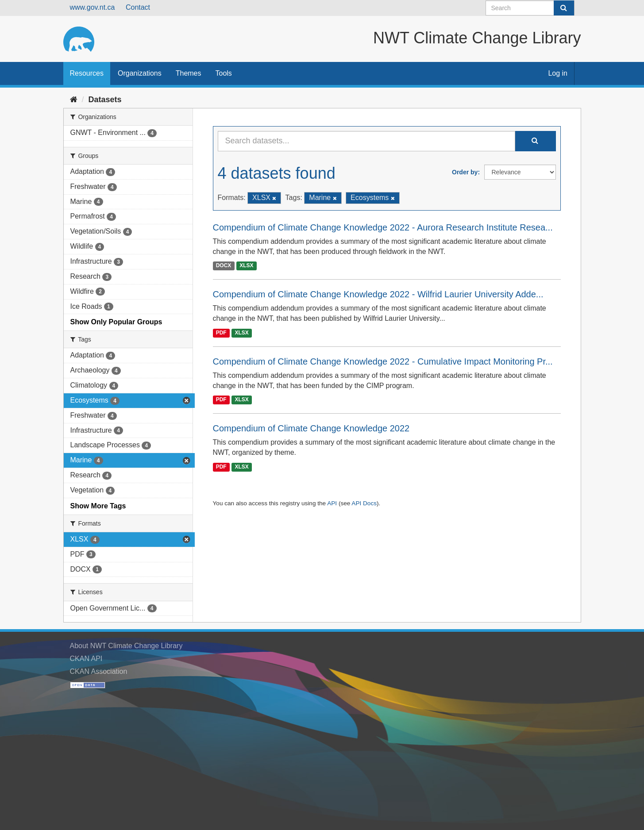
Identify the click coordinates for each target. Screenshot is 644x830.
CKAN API (86, 659)
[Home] (74, 100)
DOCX (224, 265)
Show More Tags (98, 506)
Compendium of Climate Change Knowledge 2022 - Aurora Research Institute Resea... (383, 227)
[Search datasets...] (366, 141)
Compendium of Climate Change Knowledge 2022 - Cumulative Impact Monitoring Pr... (383, 361)
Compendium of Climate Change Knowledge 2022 (311, 428)
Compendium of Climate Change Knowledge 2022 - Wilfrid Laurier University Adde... (378, 294)
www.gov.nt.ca (93, 7)
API (332, 503)
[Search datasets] (530, 8)
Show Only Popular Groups (116, 322)
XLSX (246, 265)
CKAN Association (99, 671)
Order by (465, 172)
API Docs (364, 503)
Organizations (140, 73)
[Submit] (564, 8)
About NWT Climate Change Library (126, 646)
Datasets (105, 100)
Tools (224, 73)
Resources (87, 73)
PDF (221, 333)
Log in (558, 73)
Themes (189, 73)
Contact (138, 7)
